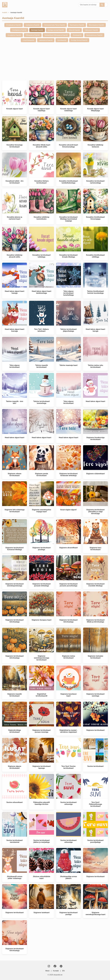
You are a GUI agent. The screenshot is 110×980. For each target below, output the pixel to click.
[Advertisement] (55, 61)
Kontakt (56, 971)
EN (63, 971)
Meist (47, 971)
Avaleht (5, 12)
